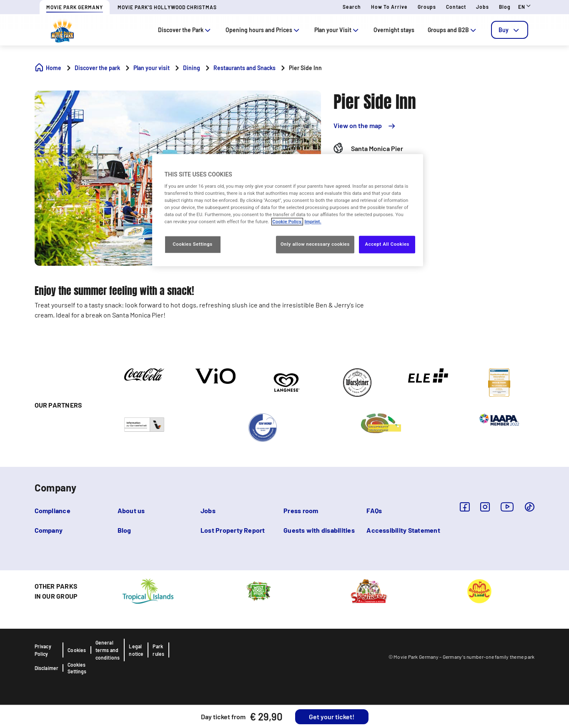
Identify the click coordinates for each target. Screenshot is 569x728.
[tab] (510, 30)
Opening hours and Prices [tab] (263, 30)
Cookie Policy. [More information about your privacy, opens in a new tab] (287, 222)
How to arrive (389, 7)
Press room (301, 510)
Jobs (483, 7)
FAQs (374, 510)
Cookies (77, 650)
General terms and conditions (108, 650)
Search (352, 7)
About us (131, 510)
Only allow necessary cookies (315, 244)
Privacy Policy (43, 650)
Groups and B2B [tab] (453, 30)
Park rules (158, 650)
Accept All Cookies (387, 244)
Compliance (53, 510)
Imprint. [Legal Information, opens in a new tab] (313, 222)
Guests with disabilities (319, 530)
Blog (505, 7)
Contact (456, 7)
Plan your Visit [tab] (337, 30)
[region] (288, 210)
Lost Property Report (233, 530)
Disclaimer (47, 668)
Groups (427, 7)
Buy (510, 30)
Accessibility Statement (403, 530)
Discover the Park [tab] (185, 30)
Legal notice (136, 650)
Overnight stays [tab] (394, 30)
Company (49, 530)
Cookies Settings (77, 668)
